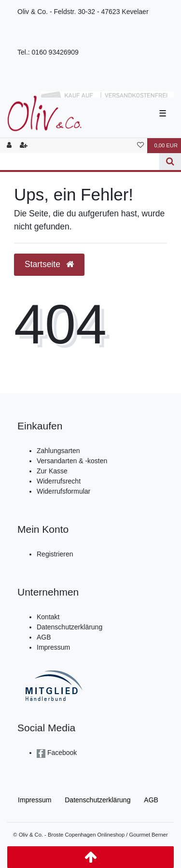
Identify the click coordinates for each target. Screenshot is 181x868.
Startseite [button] (49, 264)
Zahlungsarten (58, 451)
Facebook (61, 753)
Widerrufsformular (63, 491)
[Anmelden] (9, 146)
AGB (44, 637)
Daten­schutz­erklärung (97, 800)
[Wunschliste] (140, 146)
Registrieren (55, 554)
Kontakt (48, 617)
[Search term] (80, 162)
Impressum (53, 647)
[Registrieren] (24, 146)
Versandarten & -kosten (72, 461)
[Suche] (170, 162)
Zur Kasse (52, 471)
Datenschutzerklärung (70, 627)
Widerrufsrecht (59, 481)
